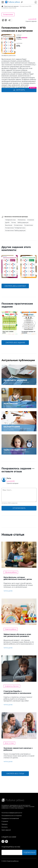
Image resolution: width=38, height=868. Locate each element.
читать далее (8, 591)
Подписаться (29, 852)
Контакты (5, 827)
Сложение (31, 220)
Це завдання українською (9, 55)
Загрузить (19, 90)
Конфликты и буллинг (12, 686)
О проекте (5, 821)
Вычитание (9, 225)
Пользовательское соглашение (12, 816)
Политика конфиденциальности (12, 813)
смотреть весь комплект (15, 286)
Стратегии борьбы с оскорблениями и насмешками (17, 692)
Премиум (4, 824)
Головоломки (8, 14)
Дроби (7, 222)
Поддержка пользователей (10, 818)
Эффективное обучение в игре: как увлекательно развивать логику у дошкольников (17, 636)
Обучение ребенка (11, 572)
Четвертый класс (11, 220)
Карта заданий (6, 830)
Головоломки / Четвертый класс (15, 228)
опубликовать (19, 508)
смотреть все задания (15, 343)
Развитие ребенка (11, 629)
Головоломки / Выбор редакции (15, 231)
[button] (3, 267)
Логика (14, 222)
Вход (35, 2)
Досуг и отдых (9, 743)
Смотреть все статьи (15, 774)
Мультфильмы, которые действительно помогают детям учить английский (18, 579)
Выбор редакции (23, 222)
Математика (22, 220)
